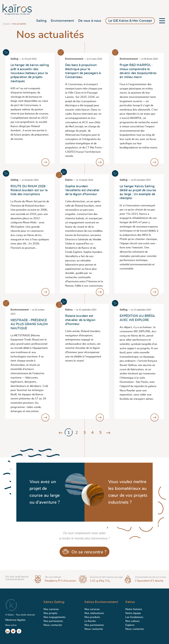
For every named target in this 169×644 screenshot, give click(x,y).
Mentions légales (15, 620)
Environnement (62, 21)
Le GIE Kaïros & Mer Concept (130, 21)
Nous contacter (53, 625)
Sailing (41, 21)
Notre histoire (134, 609)
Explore (130, 625)
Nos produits (92, 617)
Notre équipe (133, 613)
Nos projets (51, 613)
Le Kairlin (90, 621)
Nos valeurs (133, 621)
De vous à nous (90, 21)
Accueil (6, 24)
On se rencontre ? (84, 552)
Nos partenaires (53, 621)
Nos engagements (55, 617)
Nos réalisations (94, 613)
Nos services (51, 609)
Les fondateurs (134, 617)
